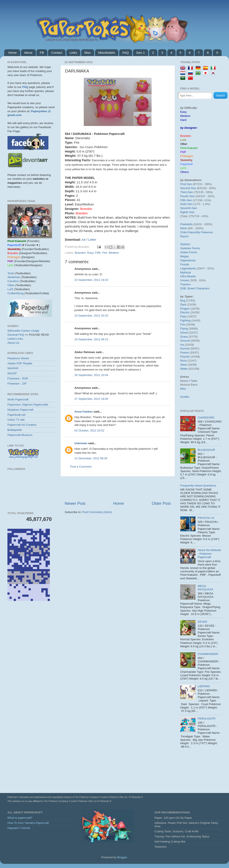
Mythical (186, 272)
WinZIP (12, 373)
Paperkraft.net (16, 415)
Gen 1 (140, 53)
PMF (183, 152)
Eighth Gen (187, 212)
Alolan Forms (189, 252)
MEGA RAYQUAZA (205, 588)
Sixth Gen (186, 204)
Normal (185, 348)
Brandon (80, 253)
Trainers (185, 284)
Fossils (185, 264)
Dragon (185, 309)
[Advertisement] (31, 630)
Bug (183, 300)
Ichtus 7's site (16, 420)
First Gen (186, 184)
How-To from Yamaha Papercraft (28, 823)
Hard (183, 120)
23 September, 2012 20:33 (91, 316)
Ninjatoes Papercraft (20, 410)
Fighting (185, 320)
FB (42, 53)
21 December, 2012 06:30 (91, 458)
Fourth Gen (187, 196)
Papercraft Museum (20, 435)
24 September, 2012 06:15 (91, 339)
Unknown (81, 443)
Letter (92, 240)
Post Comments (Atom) (97, 512)
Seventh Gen (189, 208)
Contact (57, 53)
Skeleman (14, 277)
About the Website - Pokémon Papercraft (209, 553)
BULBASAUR (206, 450)
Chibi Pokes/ (188, 232)
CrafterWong (15, 293)
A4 (84, 240)
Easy (90, 253)
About (28, 53)
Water (184, 369)
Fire (105, 253)
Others (185, 172)
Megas (185, 256)
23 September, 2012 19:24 (91, 280)
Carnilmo (13, 281)
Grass (184, 337)
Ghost (184, 333)
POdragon (187, 156)
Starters (185, 244)
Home (13, 53)
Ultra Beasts (188, 276)
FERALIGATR (207, 719)
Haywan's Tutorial (19, 828)
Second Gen (188, 188)
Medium (114, 253)
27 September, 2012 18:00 (91, 399)
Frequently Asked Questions (198, 486)
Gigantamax (188, 260)
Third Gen (187, 192)
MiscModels (107, 53)
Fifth (98, 253)
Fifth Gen (186, 200)
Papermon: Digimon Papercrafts (28, 405)
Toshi (11, 273)
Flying (184, 329)
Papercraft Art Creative (22, 425)
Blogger (122, 857)
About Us (13, 343)
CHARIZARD (206, 418)
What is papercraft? (20, 818)
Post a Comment (81, 467)
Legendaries (188, 268)
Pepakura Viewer (18, 358)
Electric (185, 312)
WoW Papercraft (18, 399)
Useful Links (15, 339)
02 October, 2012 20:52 (89, 430)
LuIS (10, 289)
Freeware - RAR (18, 378)
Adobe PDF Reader (20, 363)
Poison (185, 353)
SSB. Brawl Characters (195, 288)
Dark (183, 305)
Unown (185, 280)
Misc (88, 53)
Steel (184, 365)
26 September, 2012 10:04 (91, 375)
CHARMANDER (208, 654)
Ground (185, 341)
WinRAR (13, 368)
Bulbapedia (15, 430)
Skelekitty (186, 160)
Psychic (185, 357)
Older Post (161, 503)
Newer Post (75, 503)
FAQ (126, 53)
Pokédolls (186, 224)
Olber (11, 285)
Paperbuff (186, 164)
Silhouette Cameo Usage (23, 331)
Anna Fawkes (84, 412)
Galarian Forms (190, 248)
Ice (182, 345)
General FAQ (16, 335)
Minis (184, 228)
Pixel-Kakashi (189, 148)
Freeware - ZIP (17, 384)
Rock (184, 361)
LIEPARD (204, 686)
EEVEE (202, 622)
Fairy (183, 316)
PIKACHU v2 (206, 518)
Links (73, 53)
